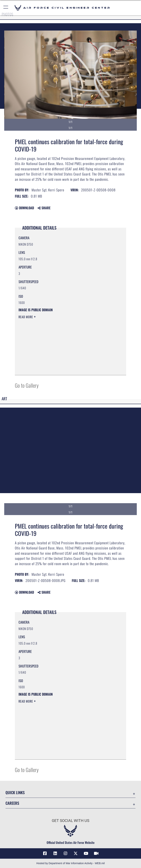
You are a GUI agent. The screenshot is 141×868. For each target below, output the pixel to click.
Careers (12, 803)
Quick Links (15, 792)
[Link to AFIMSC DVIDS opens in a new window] (96, 853)
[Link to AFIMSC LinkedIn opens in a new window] (55, 853)
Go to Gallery (27, 385)
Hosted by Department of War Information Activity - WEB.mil (70, 863)
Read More (26, 317)
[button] (6, 8)
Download (24, 208)
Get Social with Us (70, 821)
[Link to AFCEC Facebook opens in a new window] (45, 853)
